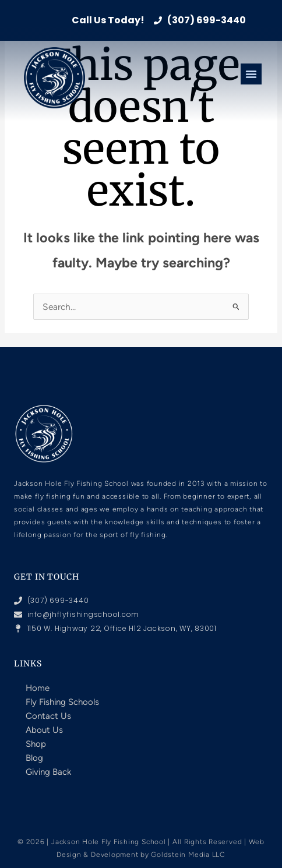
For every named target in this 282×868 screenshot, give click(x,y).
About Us (44, 730)
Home (38, 688)
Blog (34, 758)
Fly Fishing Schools (62, 702)
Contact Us (48, 716)
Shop (36, 744)
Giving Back (48, 772)
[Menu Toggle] (251, 74)
